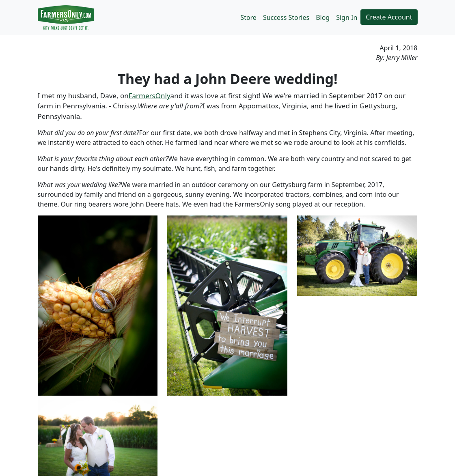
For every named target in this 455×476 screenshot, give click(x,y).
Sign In (347, 17)
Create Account (389, 17)
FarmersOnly (150, 96)
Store (248, 17)
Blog (323, 17)
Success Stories (286, 17)
